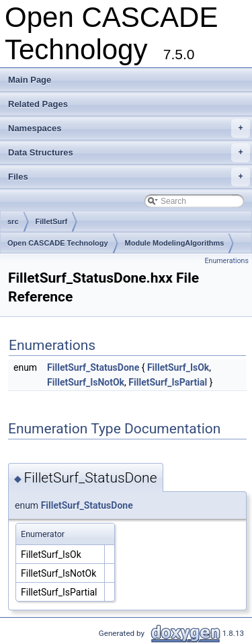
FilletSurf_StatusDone (93, 367)
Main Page (30, 80)
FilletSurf (52, 221)
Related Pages (38, 104)
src (13, 221)
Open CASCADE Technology (58, 243)
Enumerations (226, 261)
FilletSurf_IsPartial (168, 382)
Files (129, 177)
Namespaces (129, 129)
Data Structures (129, 153)
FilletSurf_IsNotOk (86, 382)
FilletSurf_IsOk (178, 367)
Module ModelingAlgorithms (175, 243)
